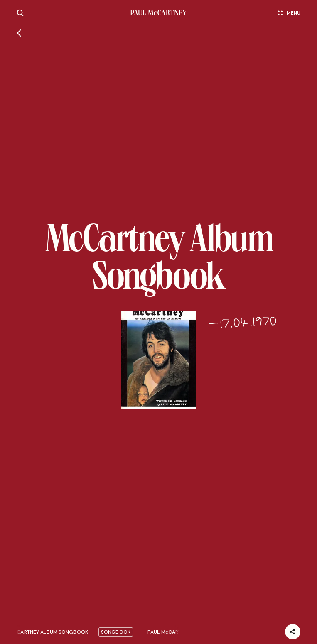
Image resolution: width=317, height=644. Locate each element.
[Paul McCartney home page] (159, 13)
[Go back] (19, 34)
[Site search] (20, 13)
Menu (289, 13)
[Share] (293, 632)
